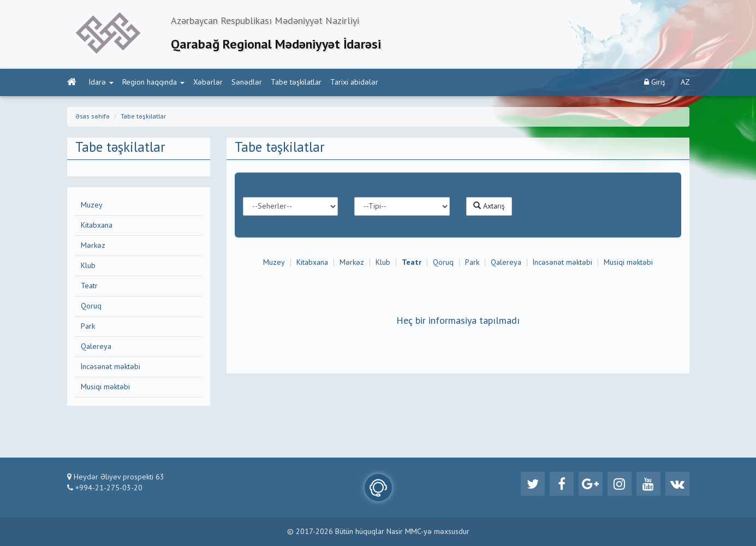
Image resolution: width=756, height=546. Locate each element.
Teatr (89, 286)
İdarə (101, 82)
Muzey (92, 205)
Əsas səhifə (93, 117)
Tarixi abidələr (354, 82)
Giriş (655, 82)
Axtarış (489, 206)
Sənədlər (247, 82)
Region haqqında (153, 82)
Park (88, 327)
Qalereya (96, 347)
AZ (685, 82)
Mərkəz (93, 246)
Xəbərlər (208, 82)
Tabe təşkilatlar (296, 82)
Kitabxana (97, 225)
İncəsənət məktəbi (111, 367)
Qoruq (91, 306)
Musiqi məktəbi (105, 387)
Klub (88, 266)
